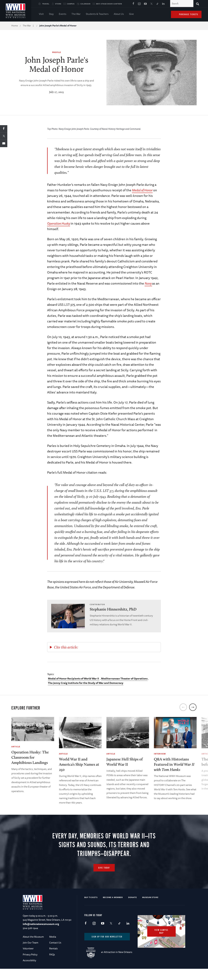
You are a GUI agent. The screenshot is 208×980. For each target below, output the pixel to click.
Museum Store (150, 908)
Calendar (85, 4)
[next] (193, 707)
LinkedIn (163, 4)
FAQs (52, 965)
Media (53, 947)
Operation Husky (59, 223)
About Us (119, 14)
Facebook (133, 4)
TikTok (157, 4)
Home (15, 26)
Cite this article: (66, 647)
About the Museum (33, 947)
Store (58, 4)
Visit (41, 14)
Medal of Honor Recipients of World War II (74, 678)
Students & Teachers (97, 14)
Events (63, 14)
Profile (57, 52)
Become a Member (113, 908)
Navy (148, 283)
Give (131, 14)
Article (16, 747)
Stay (51, 14)
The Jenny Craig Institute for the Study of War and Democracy (86, 683)
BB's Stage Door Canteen (109, 4)
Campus (71, 4)
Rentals (53, 959)
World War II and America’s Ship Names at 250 (79, 764)
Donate (133, 908)
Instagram (139, 4)
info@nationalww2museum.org (41, 934)
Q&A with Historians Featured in (174, 764)
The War (76, 14)
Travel (46, 4)
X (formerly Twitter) (151, 4)
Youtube (145, 4)
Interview (160, 754)
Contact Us (55, 953)
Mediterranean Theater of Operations (124, 678)
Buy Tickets (91, 908)
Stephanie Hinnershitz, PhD (113, 609)
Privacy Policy (30, 965)
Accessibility (29, 971)
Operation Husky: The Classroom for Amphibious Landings (30, 757)
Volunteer (28, 959)
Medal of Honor (142, 190)
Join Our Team (30, 953)
